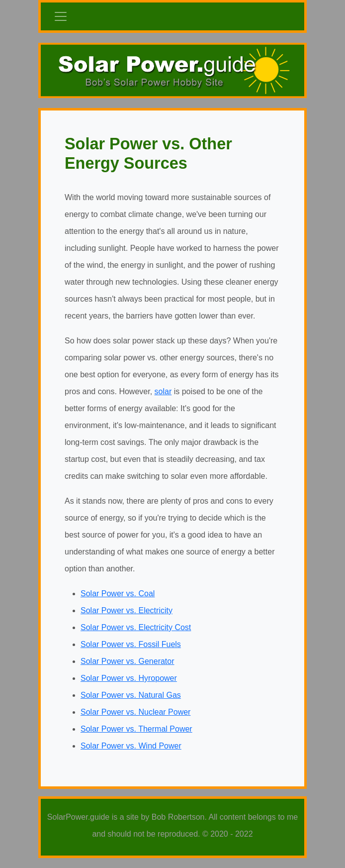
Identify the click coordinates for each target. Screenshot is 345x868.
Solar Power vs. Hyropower (129, 678)
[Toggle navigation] (61, 16)
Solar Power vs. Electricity (127, 610)
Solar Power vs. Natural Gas (131, 695)
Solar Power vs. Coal (118, 594)
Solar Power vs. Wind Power (131, 746)
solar (163, 391)
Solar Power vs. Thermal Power (136, 729)
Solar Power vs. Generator (128, 661)
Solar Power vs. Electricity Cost (136, 627)
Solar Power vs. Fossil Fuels (131, 644)
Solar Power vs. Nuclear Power (135, 712)
